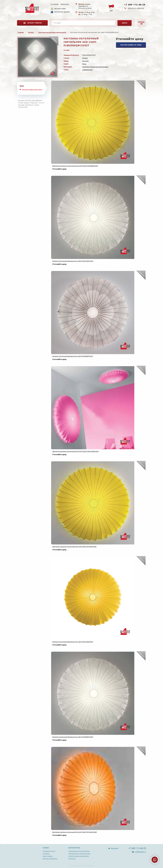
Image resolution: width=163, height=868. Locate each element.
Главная (21, 32)
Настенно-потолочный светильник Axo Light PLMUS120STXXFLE (73, 261)
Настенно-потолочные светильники (52, 32)
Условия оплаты (49, 851)
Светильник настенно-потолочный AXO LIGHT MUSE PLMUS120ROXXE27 (75, 451)
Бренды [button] (141, 22)
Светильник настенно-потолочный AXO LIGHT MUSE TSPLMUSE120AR (74, 832)
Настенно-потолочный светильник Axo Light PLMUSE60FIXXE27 (73, 356)
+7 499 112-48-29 (135, 5)
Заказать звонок (136, 8)
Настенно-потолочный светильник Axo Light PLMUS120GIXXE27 (73, 642)
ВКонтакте (115, 848)
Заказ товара (48, 856)
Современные (87, 70)
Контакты (65, 4)
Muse (84, 64)
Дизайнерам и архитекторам (79, 854)
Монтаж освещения (50, 859)
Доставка (46, 854)
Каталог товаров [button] (34, 23)
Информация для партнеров (79, 851)
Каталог (31, 32)
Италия (85, 58)
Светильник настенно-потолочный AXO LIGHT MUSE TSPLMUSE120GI (74, 547)
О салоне (55, 4)
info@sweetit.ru (140, 852)
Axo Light (86, 61)
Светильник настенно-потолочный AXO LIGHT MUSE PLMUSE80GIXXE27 (75, 166)
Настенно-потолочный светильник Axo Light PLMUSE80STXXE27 (73, 737)
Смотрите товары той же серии (32, 89)
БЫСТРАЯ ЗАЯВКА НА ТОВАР (131, 45)
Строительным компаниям (79, 856)
